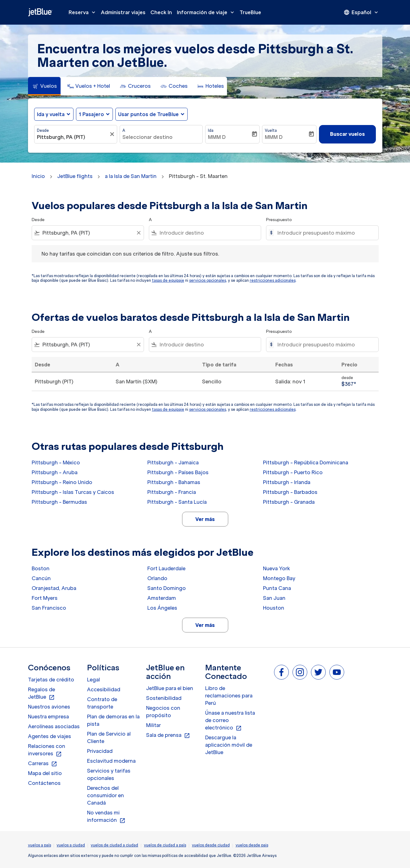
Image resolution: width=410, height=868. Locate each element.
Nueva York (277, 568)
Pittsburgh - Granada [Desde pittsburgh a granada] (289, 502)
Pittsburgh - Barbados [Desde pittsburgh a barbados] (290, 492)
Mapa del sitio (45, 773)
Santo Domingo (167, 588)
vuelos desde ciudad (211, 845)
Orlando (157, 578)
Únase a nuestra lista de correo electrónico (230, 721)
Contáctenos (44, 783)
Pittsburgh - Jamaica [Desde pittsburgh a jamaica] (173, 462)
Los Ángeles (162, 608)
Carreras (43, 764)
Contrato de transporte (102, 703)
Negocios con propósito (163, 712)
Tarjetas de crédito (51, 680)
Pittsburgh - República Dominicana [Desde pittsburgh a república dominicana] (306, 462)
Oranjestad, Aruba (54, 588)
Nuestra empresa (48, 717)
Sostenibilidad (164, 698)
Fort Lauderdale (166, 568)
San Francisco (49, 608)
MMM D (217, 137)
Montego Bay (279, 578)
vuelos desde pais (252, 845)
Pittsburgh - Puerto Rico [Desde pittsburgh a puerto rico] (293, 472)
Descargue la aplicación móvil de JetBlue (229, 745)
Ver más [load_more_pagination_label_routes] (205, 519)
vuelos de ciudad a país (165, 845)
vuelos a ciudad (71, 845)
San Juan (274, 598)
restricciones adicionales (273, 280)
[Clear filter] (138, 233)
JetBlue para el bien (170, 688)
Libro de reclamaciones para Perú (229, 696)
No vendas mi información (106, 817)
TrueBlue (250, 12)
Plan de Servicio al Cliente (109, 737)
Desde (43, 130)
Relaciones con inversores (47, 750)
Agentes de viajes (50, 736)
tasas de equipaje (168, 280)
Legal (94, 680)
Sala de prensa (168, 735)
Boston (41, 568)
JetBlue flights (75, 176)
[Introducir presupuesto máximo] (325, 233)
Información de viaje (207, 12)
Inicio (38, 176)
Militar (153, 725)
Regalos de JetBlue (42, 693)
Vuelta (271, 130)
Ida (211, 130)
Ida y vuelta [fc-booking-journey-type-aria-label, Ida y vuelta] (51, 114)
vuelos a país (40, 845)
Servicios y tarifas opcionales (109, 774)
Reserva (84, 12)
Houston (274, 608)
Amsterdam (162, 598)
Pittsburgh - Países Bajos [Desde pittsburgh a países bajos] (178, 472)
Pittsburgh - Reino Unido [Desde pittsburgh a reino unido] (62, 482)
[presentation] (361, 12)
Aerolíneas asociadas (54, 726)
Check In (161, 12)
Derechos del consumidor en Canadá (105, 795)
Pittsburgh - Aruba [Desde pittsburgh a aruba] (55, 472)
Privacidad (100, 751)
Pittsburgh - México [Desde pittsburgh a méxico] (56, 462)
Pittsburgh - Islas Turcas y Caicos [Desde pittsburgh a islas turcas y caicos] (73, 492)
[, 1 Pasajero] (91, 114)
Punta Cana (277, 588)
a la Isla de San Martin (131, 176)
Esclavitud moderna (111, 761)
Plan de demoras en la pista (113, 720)
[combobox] (73, 137)
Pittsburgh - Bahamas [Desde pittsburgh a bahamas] (174, 482)
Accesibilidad (104, 689)
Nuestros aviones (49, 707)
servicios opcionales (208, 280)
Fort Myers (45, 598)
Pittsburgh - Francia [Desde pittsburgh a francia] (172, 492)
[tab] (44, 86)
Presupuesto (279, 220)
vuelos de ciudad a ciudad (114, 845)
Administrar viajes (123, 12)
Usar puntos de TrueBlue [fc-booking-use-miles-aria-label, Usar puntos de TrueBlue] (148, 114)
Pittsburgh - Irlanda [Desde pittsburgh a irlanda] (287, 482)
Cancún (41, 578)
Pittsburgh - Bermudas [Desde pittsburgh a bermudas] (59, 502)
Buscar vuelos (347, 134)
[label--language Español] (361, 12)
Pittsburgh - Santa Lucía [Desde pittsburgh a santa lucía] (177, 502)
